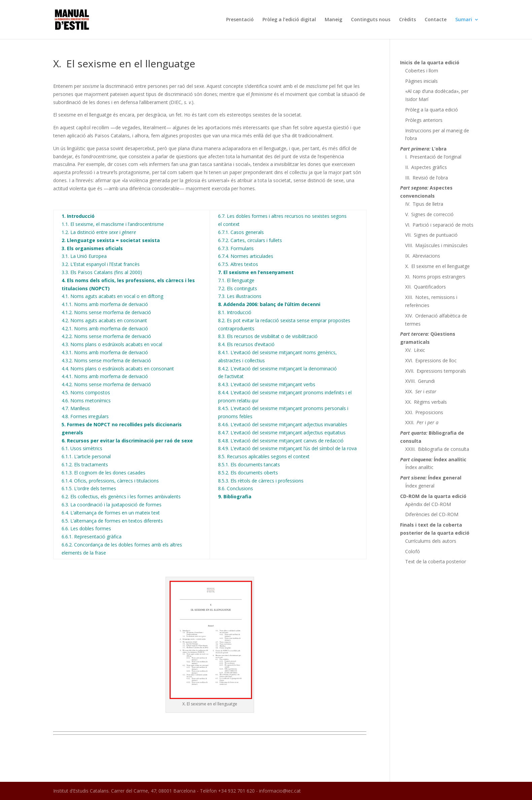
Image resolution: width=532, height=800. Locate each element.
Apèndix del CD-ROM (428, 504)
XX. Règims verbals (426, 402)
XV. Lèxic (415, 350)
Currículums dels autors (431, 541)
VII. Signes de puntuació (431, 235)
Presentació (240, 20)
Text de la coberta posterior (436, 561)
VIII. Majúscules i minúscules (436, 245)
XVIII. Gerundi (420, 381)
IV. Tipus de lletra (424, 204)
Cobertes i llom (422, 71)
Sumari (464, 20)
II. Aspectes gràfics (426, 167)
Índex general (420, 486)
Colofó (413, 551)
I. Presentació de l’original (433, 157)
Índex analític (419, 467)
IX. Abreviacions (423, 256)
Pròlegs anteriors (424, 120)
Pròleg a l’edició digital (289, 20)
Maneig (333, 20)
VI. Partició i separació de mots (439, 225)
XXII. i (422, 422)
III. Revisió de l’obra (427, 178)
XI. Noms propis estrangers (435, 277)
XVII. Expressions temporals (436, 371)
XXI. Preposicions (424, 412)
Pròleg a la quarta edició (432, 110)
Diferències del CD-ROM (432, 514)
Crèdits (407, 20)
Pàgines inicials (421, 81)
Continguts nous (371, 20)
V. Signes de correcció (429, 214)
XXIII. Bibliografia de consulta (437, 449)
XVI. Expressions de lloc (431, 360)
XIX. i (421, 391)
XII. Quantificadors (425, 287)
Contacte (436, 20)
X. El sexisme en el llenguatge (437, 266)
